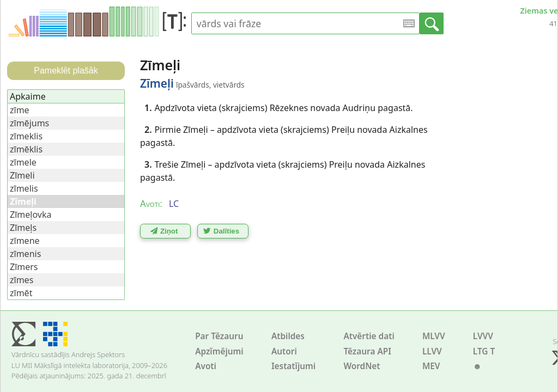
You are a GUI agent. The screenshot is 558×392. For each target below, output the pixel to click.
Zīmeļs (23, 228)
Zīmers (24, 267)
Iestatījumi (293, 366)
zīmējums (29, 123)
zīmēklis (26, 149)
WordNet (362, 366)
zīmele (23, 162)
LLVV (432, 351)
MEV (431, 366)
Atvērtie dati (369, 336)
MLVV (434, 336)
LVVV (483, 336)
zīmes (22, 280)
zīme (20, 110)
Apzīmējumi (219, 351)
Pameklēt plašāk (66, 71)
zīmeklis (26, 136)
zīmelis (24, 188)
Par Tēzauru (219, 336)
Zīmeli (22, 175)
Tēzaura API (367, 351)
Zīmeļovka (31, 215)
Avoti (206, 366)
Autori (284, 351)
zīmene (25, 241)
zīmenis (25, 254)
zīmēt (21, 293)
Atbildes (288, 336)
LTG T (484, 351)
